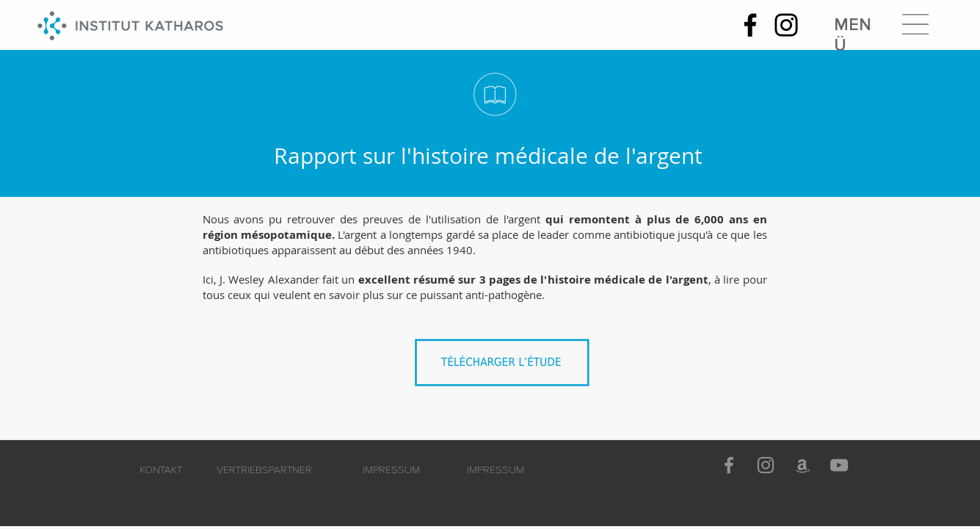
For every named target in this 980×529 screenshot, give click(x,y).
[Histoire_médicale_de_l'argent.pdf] (506, 367)
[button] (915, 24)
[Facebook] (750, 25)
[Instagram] (786, 25)
